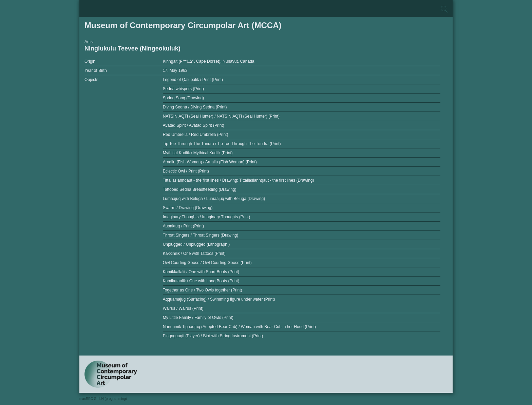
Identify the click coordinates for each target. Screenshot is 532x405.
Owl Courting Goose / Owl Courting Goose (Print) (207, 263)
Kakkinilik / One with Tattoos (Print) (194, 254)
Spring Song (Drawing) (183, 98)
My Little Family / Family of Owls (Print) (198, 318)
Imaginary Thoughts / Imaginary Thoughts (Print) (207, 217)
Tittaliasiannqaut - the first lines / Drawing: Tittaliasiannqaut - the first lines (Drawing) (239, 180)
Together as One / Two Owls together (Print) (203, 290)
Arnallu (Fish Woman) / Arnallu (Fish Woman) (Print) (210, 162)
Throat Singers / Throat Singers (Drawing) (201, 235)
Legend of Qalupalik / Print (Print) (193, 80)
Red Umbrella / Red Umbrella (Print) (196, 135)
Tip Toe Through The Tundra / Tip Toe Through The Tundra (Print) (222, 144)
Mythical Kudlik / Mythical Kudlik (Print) (198, 153)
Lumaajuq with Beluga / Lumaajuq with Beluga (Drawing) (214, 199)
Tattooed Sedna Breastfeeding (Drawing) (200, 189)
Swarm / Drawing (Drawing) (188, 208)
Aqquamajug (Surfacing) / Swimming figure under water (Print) (219, 299)
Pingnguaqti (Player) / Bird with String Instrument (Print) (213, 336)
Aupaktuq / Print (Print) (183, 226)
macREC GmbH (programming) (103, 399)
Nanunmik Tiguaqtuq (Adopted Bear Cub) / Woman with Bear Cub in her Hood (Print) (239, 327)
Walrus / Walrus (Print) (183, 308)
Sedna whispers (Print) (183, 89)
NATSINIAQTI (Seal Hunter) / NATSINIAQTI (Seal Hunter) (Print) (221, 116)
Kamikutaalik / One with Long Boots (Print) (201, 281)
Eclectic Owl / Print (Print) (186, 171)
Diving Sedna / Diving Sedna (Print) (195, 107)
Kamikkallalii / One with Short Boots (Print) (201, 272)
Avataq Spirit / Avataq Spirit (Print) (194, 125)
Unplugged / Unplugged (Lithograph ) (196, 244)
